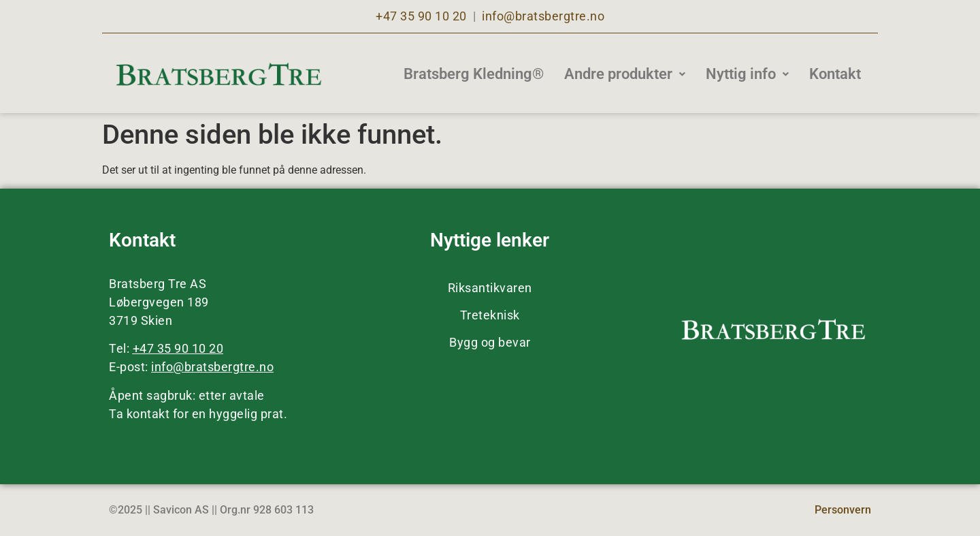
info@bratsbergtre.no (543, 16)
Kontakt (835, 74)
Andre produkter (625, 74)
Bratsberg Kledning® (474, 74)
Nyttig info (747, 74)
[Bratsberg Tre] (218, 74)
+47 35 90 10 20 (421, 16)
